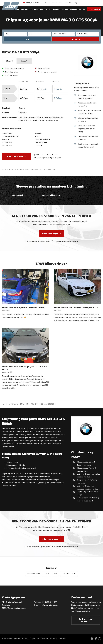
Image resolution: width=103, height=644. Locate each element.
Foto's (61, 3)
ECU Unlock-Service (77, 9)
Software (25, 9)
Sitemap (25, 639)
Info (28, 39)
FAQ (76, 3)
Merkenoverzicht (33, 574)
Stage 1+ (24, 61)
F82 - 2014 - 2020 (69, 574)
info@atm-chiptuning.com (49, 605)
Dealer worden (94, 9)
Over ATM (69, 3)
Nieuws (48, 3)
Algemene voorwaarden (39, 639)
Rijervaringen (45, 9)
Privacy (53, 639)
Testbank (34, 9)
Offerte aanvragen (15, 156)
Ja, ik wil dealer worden (86, 620)
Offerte (74, 39)
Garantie (56, 9)
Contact (65, 9)
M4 (56, 574)
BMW (47, 574)
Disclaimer (62, 639)
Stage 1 (9, 61)
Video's (55, 3)
